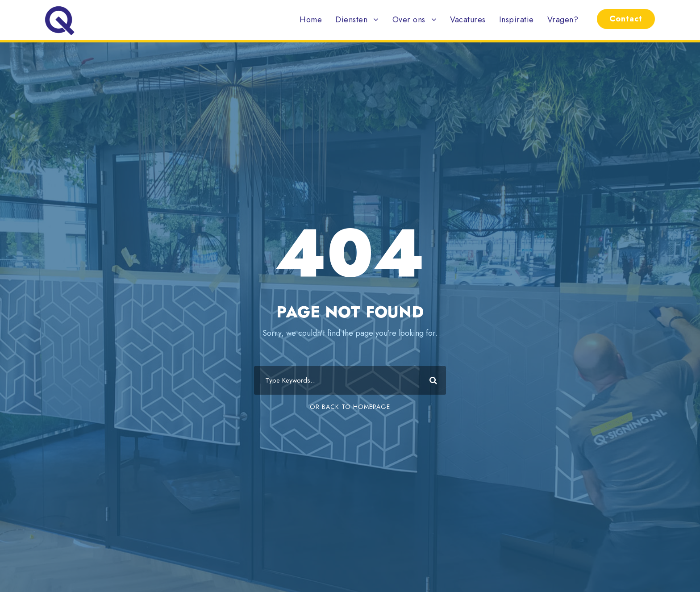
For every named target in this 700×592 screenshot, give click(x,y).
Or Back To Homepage (350, 407)
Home (311, 20)
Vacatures (468, 20)
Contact (626, 19)
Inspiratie (517, 20)
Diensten (351, 20)
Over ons (409, 20)
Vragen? (563, 20)
